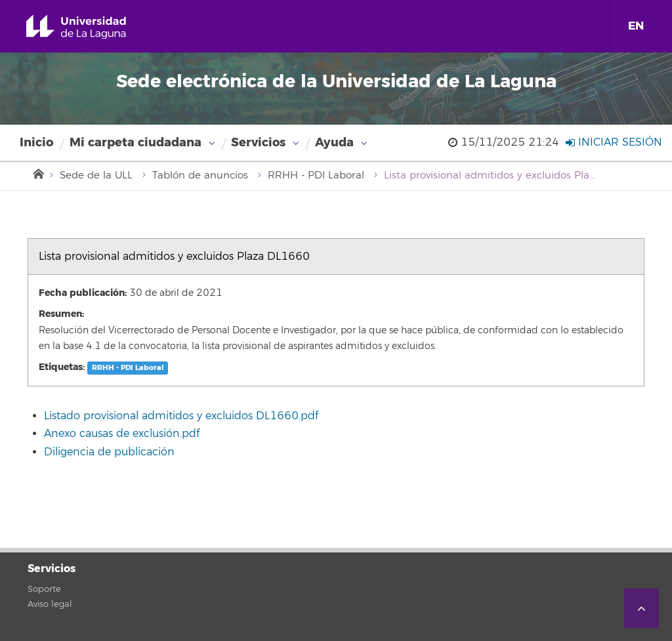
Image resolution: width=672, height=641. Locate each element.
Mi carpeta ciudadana (136, 142)
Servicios (258, 142)
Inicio (36, 142)
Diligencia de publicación (109, 452)
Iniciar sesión (614, 142)
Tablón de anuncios (200, 176)
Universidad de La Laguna (91, 27)
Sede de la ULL (96, 176)
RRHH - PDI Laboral (316, 176)
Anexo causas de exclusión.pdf (122, 434)
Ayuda (334, 142)
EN (636, 26)
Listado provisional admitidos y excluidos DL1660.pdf (181, 416)
